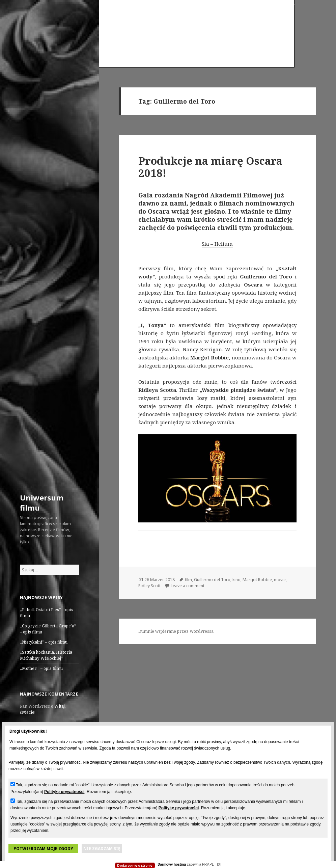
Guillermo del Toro (212, 580)
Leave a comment (188, 586)
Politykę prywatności (64, 792)
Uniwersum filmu (42, 503)
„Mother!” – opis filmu (41, 668)
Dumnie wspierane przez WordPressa (176, 631)
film (188, 580)
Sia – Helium (217, 244)
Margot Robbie (257, 580)
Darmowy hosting (172, 864)
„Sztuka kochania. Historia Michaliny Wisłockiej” (46, 655)
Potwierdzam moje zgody (43, 849)
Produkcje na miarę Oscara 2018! (210, 167)
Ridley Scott (149, 586)
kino (236, 580)
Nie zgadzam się (102, 849)
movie (280, 580)
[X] (219, 864)
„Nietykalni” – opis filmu (44, 642)
